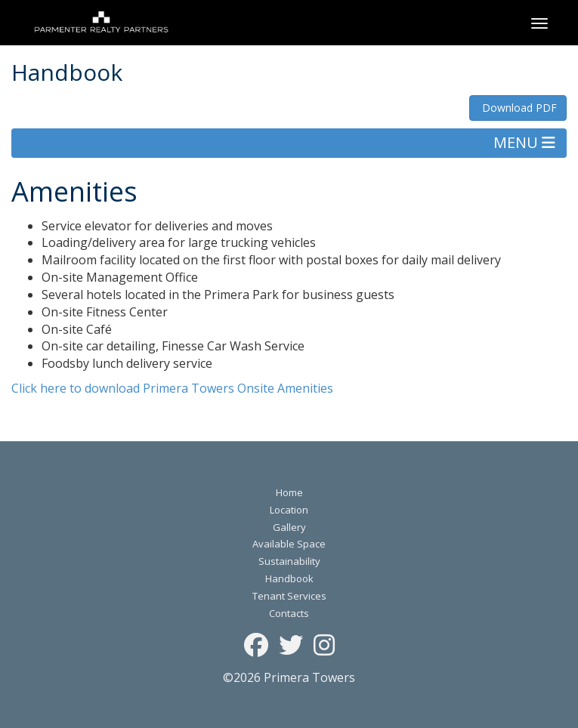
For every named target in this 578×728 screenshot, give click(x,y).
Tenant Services (289, 596)
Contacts (289, 613)
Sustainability (289, 561)
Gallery (289, 527)
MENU (524, 142)
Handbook (289, 578)
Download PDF (518, 108)
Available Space (289, 544)
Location (289, 510)
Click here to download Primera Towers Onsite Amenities (172, 388)
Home (289, 492)
